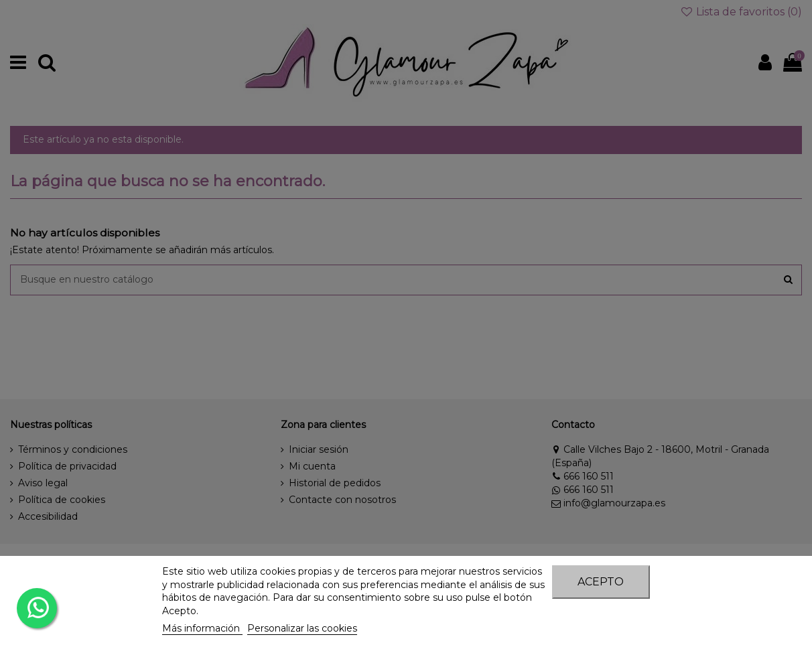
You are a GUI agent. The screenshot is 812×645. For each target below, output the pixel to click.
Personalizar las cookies (302, 628)
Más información (202, 628)
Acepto (601, 582)
